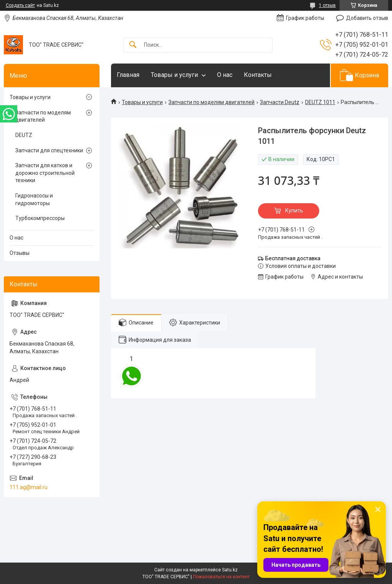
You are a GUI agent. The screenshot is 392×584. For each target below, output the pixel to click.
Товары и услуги (174, 75)
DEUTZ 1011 (320, 102)
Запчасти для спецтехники (49, 150)
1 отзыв (327, 5)
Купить (294, 210)
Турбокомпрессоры (40, 218)
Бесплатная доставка (293, 258)
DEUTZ (24, 135)
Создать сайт (20, 5)
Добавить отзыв (367, 18)
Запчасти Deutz (280, 102)
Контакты (258, 75)
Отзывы (20, 253)
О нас (225, 75)
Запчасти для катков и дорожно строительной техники (45, 173)
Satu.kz (230, 570)
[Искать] (133, 45)
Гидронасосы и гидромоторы (34, 199)
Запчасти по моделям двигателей (212, 102)
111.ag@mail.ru (29, 487)
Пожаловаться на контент (221, 577)
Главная (128, 75)
